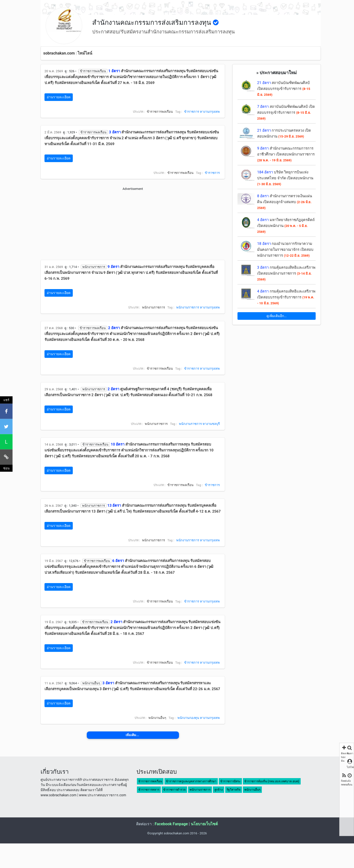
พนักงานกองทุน (188, 718)
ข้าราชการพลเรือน (150, 781)
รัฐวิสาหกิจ (234, 790)
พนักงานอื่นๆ (252, 790)
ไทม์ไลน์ (85, 53)
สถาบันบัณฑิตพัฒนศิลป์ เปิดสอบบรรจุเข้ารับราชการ (284, 89)
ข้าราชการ (192, 112)
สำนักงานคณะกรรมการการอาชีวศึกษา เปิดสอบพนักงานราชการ (286, 154)
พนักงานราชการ (188, 307)
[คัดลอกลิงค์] (6, 457)
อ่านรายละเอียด (59, 97)
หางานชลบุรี (211, 424)
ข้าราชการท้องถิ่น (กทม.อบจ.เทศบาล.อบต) (272, 781)
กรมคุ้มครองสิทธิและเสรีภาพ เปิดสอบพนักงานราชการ (286, 273)
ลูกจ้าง (219, 790)
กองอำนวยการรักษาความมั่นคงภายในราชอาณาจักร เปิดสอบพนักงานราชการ (285, 250)
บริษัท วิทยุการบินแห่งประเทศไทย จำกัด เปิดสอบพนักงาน (285, 178)
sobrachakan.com (59, 53)
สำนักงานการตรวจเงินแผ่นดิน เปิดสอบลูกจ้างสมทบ (285, 202)
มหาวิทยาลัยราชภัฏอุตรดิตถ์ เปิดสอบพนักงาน (286, 226)
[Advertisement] (133, 225)
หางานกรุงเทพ (210, 112)
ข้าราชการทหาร (149, 790)
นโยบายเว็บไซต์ (204, 824)
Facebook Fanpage (171, 824)
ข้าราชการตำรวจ (174, 790)
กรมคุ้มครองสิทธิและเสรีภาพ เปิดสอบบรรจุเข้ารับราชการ (286, 297)
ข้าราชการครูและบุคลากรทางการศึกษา (191, 781)
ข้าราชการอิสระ (230, 781)
